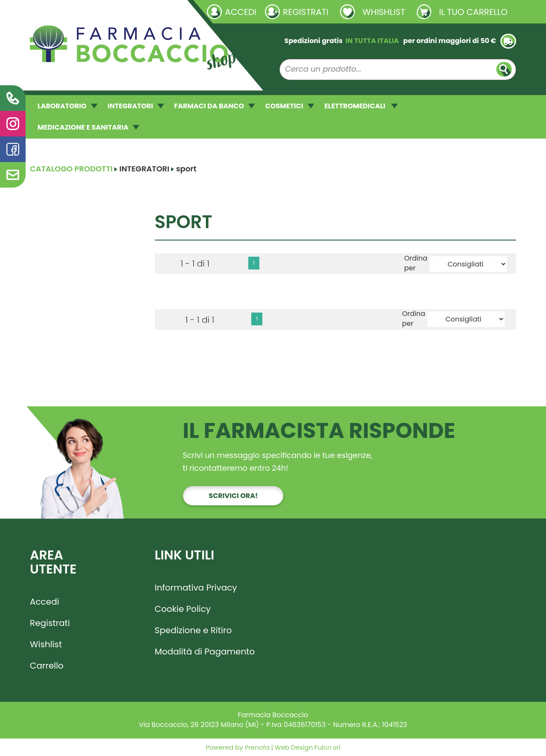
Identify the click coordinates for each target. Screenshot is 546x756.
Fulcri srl (327, 747)
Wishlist (46, 644)
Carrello (47, 666)
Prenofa (256, 747)
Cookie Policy (183, 609)
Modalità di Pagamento (205, 652)
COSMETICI (290, 106)
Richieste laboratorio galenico (81, 12)
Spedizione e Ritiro (193, 630)
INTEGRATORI (136, 106)
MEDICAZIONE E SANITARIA (89, 127)
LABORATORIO (67, 106)
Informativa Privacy (196, 588)
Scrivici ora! (233, 496)
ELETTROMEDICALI (361, 106)
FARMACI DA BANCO (214, 106)
